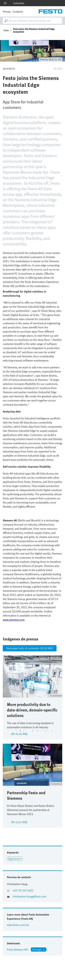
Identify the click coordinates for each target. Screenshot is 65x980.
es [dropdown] (5, 3)
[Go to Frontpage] (50, 11)
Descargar (37, 949)
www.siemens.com (14, 620)
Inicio (6, 30)
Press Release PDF (18, 949)
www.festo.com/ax (18, 925)
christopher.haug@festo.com (29, 896)
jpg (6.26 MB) (19, 734)
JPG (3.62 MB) (19, 822)
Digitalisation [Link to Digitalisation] (15, 859)
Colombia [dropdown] (19, 3)
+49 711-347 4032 (23, 890)
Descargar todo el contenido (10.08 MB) (30, 648)
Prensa (7, 12)
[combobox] (32, 21)
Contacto (18, 12)
